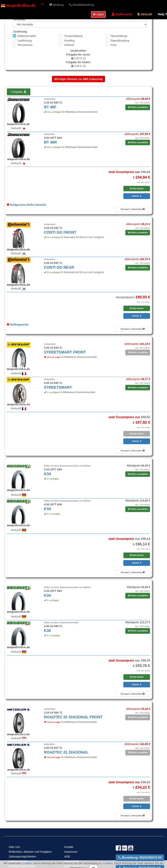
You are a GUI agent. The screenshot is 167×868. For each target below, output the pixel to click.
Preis (114, 45)
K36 (47, 631)
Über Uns (14, 847)
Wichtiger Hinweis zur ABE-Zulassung (78, 79)
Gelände (69, 45)
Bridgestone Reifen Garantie (26, 205)
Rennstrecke (25, 45)
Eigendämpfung (120, 41)
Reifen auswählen (138, 107)
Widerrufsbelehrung (76, 866)
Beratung (57, 5)
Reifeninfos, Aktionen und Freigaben (30, 852)
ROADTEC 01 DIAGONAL (66, 752)
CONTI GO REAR (59, 267)
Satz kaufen (137, 188)
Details (137, 196)
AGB (67, 857)
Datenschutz (72, 861)
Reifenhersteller (27, 36)
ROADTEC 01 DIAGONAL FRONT (73, 717)
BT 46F (50, 107)
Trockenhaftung (73, 36)
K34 (47, 474)
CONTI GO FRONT (60, 232)
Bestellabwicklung (81, 5)
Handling (69, 41)
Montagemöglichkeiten (22, 866)
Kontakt (69, 847)
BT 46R (51, 142)
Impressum (71, 852)
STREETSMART (58, 387)
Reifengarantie (18, 325)
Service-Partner (18, 861)
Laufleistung (25, 41)
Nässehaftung (119, 36)
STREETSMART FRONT (65, 352)
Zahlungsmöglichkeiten (22, 857)
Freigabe (18, 92)
